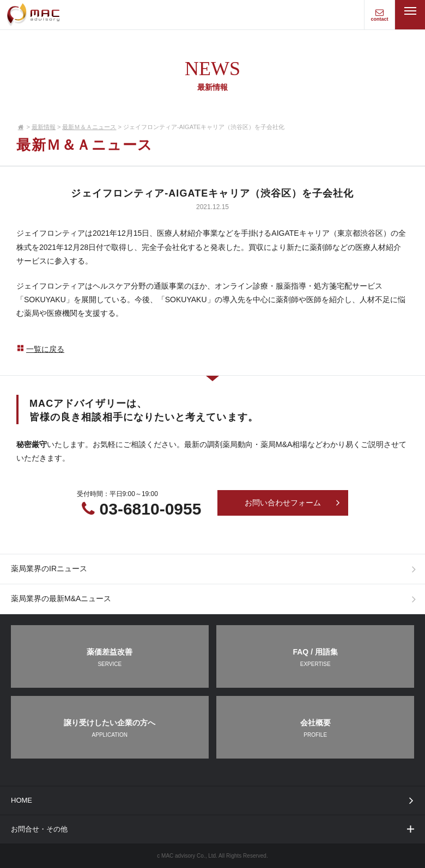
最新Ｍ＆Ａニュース (89, 127)
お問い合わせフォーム (293, 503)
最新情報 (44, 127)
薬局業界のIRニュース (216, 569)
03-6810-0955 (151, 509)
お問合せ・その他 (213, 829)
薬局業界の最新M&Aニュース (216, 599)
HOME (214, 800)
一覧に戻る (40, 349)
